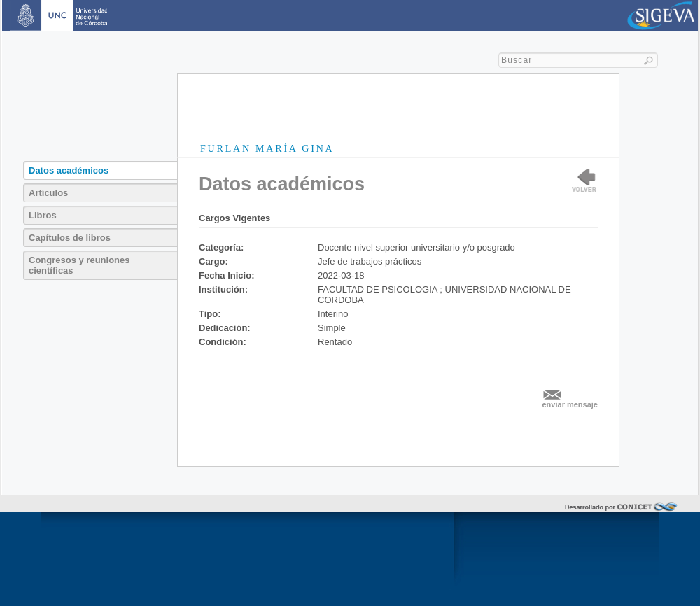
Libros (43, 215)
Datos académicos (69, 170)
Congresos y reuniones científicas (79, 265)
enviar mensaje (570, 404)
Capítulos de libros (70, 238)
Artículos (48, 193)
